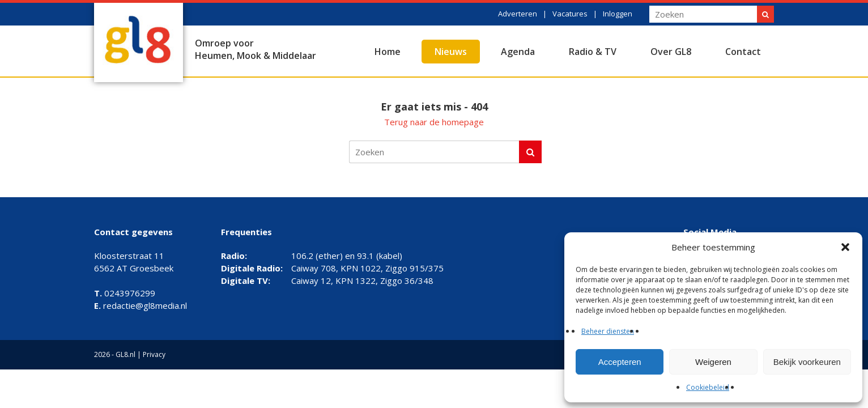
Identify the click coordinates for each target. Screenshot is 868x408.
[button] (845, 247)
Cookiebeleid (708, 387)
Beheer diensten (608, 331)
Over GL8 (671, 52)
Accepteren (620, 362)
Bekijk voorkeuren (807, 362)
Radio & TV (593, 52)
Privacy (154, 354)
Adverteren (518, 14)
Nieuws (451, 52)
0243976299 (125, 293)
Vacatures (570, 14)
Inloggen (618, 14)
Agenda (518, 52)
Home (388, 52)
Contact (743, 52)
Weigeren (713, 362)
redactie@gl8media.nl (141, 305)
